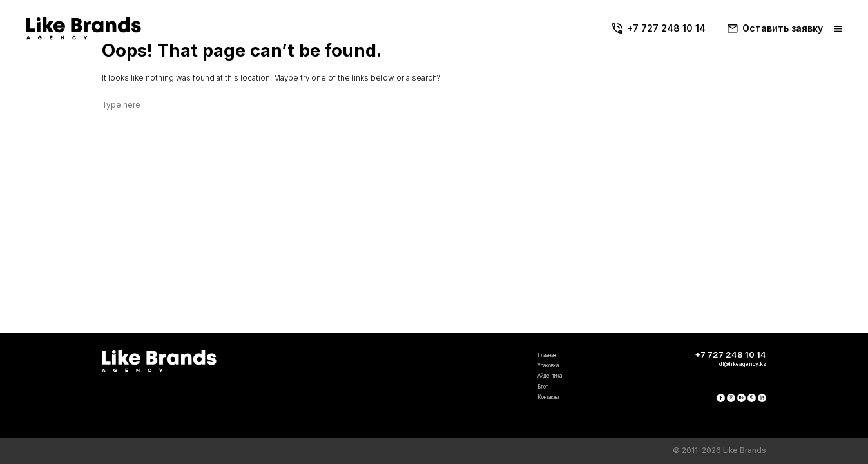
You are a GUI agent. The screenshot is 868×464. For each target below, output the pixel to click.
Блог (390, 375)
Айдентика (403, 358)
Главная (398, 322)
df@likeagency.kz (727, 338)
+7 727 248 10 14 (661, 28)
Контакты (400, 393)
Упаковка (400, 340)
